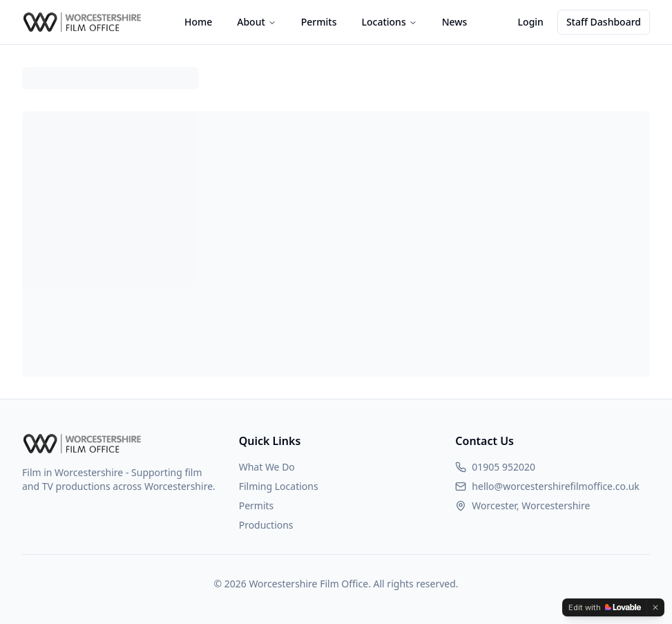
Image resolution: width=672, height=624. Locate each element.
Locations (390, 22)
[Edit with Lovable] (605, 607)
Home (198, 22)
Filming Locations (279, 486)
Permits (319, 22)
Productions (266, 525)
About (257, 22)
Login (531, 22)
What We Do (267, 467)
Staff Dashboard (604, 22)
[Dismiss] (655, 607)
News (455, 22)
